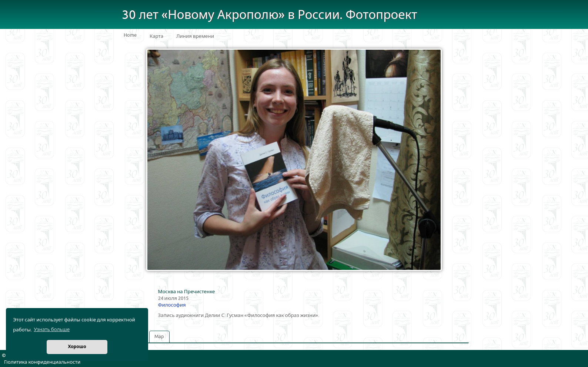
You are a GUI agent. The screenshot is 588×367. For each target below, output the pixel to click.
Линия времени (195, 36)
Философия (172, 305)
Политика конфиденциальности (42, 362)
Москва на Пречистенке (187, 292)
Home (130, 35)
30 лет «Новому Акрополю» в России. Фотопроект (270, 15)
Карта (156, 36)
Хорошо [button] (77, 347)
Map (159, 337)
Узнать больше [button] (52, 330)
